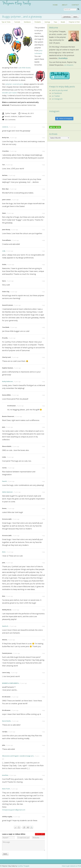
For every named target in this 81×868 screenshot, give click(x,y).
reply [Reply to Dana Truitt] (43, 789)
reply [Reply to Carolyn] (43, 732)
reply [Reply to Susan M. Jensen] (43, 305)
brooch (7, 116)
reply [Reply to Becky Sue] (43, 138)
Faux (55, 22)
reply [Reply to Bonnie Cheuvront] (43, 416)
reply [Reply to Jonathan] (43, 775)
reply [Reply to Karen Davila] (43, 721)
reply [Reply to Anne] (43, 552)
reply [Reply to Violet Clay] (43, 292)
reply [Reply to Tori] (43, 165)
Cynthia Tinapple (9, 113)
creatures (14, 116)
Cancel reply (40, 834)
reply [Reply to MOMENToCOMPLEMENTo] (43, 683)
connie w (5, 127)
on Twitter (56, 96)
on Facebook (57, 93)
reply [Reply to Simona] (43, 640)
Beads (63, 22)
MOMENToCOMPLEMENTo (11, 683)
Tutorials (17, 22)
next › (76, 17)
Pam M (4, 481)
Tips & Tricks (6, 22)
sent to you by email (60, 90)
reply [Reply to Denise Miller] (43, 395)
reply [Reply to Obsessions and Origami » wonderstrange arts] (43, 756)
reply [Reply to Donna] (43, 508)
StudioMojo (63, 58)
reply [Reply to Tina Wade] (43, 327)
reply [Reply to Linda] (43, 457)
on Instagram (57, 99)
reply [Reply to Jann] (43, 427)
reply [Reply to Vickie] (43, 265)
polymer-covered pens (14, 84)
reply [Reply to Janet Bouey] (43, 230)
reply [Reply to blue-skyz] (43, 189)
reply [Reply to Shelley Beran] (43, 610)
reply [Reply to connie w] (43, 127)
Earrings (47, 22)
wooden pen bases (10, 93)
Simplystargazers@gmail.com (14, 810)
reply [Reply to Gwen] (43, 213)
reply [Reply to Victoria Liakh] (43, 519)
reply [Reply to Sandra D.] (43, 626)
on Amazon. (69, 65)
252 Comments (9, 120)
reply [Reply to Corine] (43, 468)
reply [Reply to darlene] (43, 175)
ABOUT (65, 5)
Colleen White (20, 834)
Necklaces (27, 22)
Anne (4, 552)
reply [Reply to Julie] (43, 745)
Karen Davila (6, 721)
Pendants (38, 22)
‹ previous (67, 17)
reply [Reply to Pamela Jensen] (43, 653)
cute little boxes (24, 68)
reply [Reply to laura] (43, 281)
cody (4, 251)
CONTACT (75, 5)
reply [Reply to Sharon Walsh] (43, 446)
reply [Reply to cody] (43, 251)
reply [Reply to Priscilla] (43, 338)
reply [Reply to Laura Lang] (43, 673)
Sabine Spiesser (7, 492)
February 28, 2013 (26, 113)
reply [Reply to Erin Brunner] (43, 406)
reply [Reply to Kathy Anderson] (43, 381)
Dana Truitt (6, 789)
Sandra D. (5, 626)
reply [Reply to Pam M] (43, 481)
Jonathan (5, 775)
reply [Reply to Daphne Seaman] (43, 368)
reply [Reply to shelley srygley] (43, 817)
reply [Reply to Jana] (43, 563)
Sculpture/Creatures (25, 116)
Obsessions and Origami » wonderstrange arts (18, 756)
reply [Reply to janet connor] (43, 200)
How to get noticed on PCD (71, 866)
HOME (55, 5)
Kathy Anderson (7, 381)
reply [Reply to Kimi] (43, 596)
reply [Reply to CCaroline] (43, 151)
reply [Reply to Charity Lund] (43, 357)
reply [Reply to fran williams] (43, 240)
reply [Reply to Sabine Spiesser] (43, 492)
